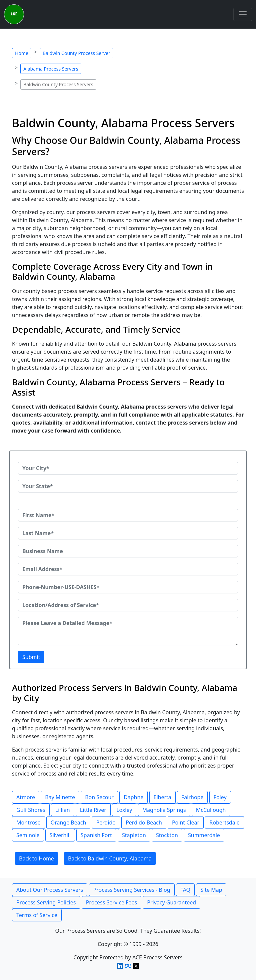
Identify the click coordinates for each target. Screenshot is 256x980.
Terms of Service (37, 915)
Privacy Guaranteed (171, 902)
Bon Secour (99, 797)
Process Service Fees (111, 902)
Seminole (28, 835)
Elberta (162, 797)
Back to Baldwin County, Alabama (110, 858)
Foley (220, 797)
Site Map (211, 890)
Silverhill (60, 835)
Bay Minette (60, 797)
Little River (93, 810)
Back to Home (36, 858)
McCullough (211, 810)
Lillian (63, 810)
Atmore (26, 797)
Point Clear (186, 822)
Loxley (124, 810)
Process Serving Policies (46, 902)
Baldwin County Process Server (76, 53)
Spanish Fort (96, 835)
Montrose (28, 822)
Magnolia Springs (164, 810)
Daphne (133, 797)
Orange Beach (68, 822)
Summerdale (204, 835)
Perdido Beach (144, 822)
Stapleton (134, 835)
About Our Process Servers (50, 890)
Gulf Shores (31, 810)
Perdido (106, 822)
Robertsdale (224, 822)
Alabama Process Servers (51, 69)
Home (22, 53)
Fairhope (192, 797)
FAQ (185, 890)
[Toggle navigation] (243, 14)
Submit (31, 657)
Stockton (167, 835)
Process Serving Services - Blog (132, 890)
